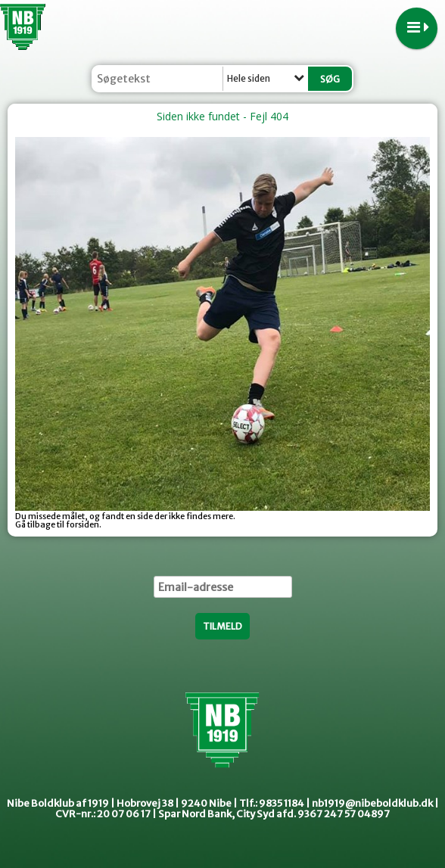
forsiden (82, 524)
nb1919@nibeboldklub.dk (372, 803)
